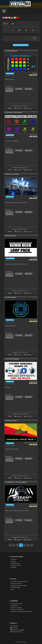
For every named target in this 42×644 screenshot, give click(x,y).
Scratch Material (11, 51)
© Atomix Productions (21, 642)
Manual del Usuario (16, 584)
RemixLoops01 (11, 236)
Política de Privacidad (17, 610)
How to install (28, 108)
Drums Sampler (11, 297)
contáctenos (14, 606)
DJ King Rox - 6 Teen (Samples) (16, 482)
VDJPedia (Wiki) (15, 587)
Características (15, 563)
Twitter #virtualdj (16, 632)
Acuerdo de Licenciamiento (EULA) (21, 612)
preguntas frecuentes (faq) (18, 586)
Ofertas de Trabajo (16, 608)
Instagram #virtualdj (17, 630)
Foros (12, 589)
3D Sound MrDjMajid (12, 359)
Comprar (13, 561)
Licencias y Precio (16, 565)
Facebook (14, 626)
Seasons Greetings (12, 174)
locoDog (35, 258)
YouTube (14, 628)
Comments (19, 108)
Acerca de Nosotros (16, 604)
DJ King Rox (34, 320)
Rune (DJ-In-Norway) (32, 443)
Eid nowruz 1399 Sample (14, 113)
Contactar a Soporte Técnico (19, 582)
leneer (36, 73)
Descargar (14, 559)
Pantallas (13, 567)
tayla (36, 196)
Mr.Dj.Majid (34, 135)
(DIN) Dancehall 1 (12, 421)
